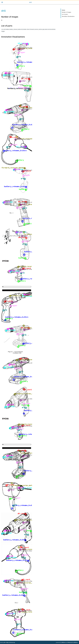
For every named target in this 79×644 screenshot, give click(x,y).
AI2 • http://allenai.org (9, 642)
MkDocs (64, 642)
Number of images (67, 12)
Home (63, 10)
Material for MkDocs (73, 642)
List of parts (65, 14)
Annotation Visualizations (68, 16)
